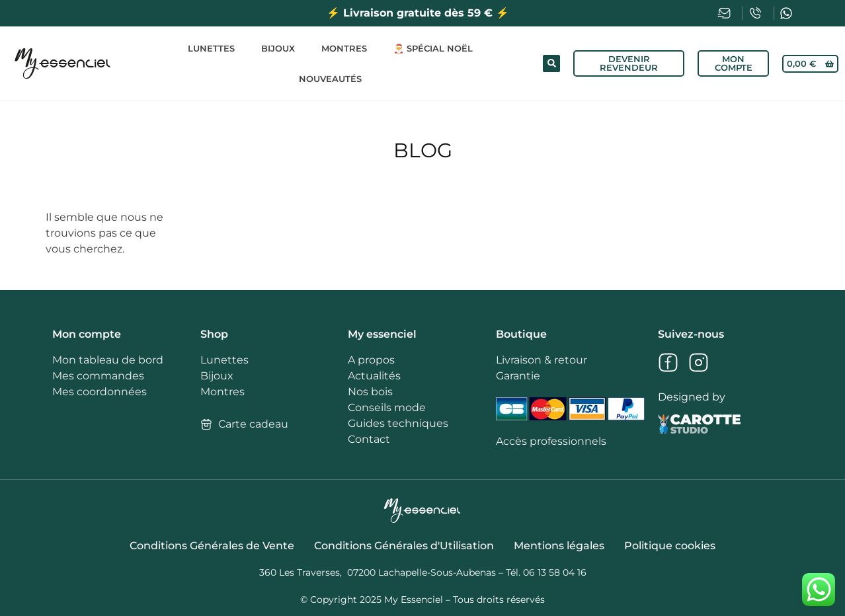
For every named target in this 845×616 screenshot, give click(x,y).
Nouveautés (330, 79)
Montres (344, 48)
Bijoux (278, 48)
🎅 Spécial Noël (433, 48)
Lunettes (211, 48)
